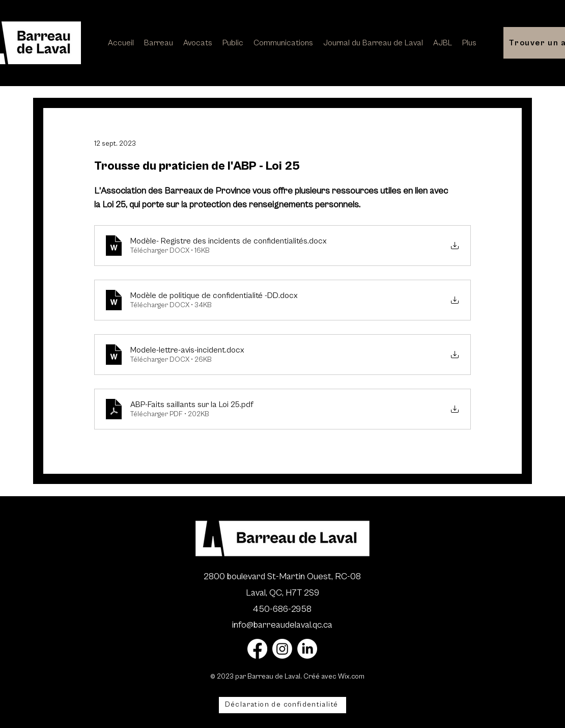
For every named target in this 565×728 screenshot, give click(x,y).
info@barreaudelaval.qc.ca (282, 625)
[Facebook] (257, 649)
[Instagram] (282, 649)
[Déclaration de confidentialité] (282, 705)
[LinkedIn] (307, 649)
